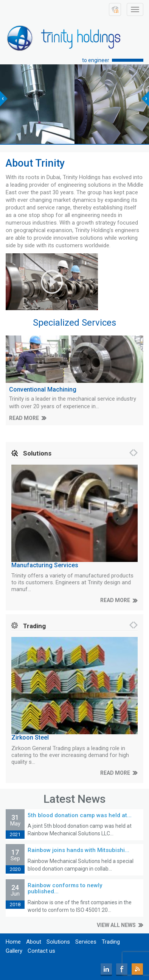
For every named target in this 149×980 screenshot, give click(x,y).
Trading (111, 942)
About (34, 942)
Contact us (41, 951)
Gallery (14, 951)
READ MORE (24, 418)
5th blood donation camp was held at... (80, 815)
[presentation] (4, 99)
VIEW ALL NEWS (116, 925)
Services (86, 942)
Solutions (58, 942)
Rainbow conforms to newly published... (65, 889)
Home (13, 942)
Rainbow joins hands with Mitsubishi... (78, 850)
